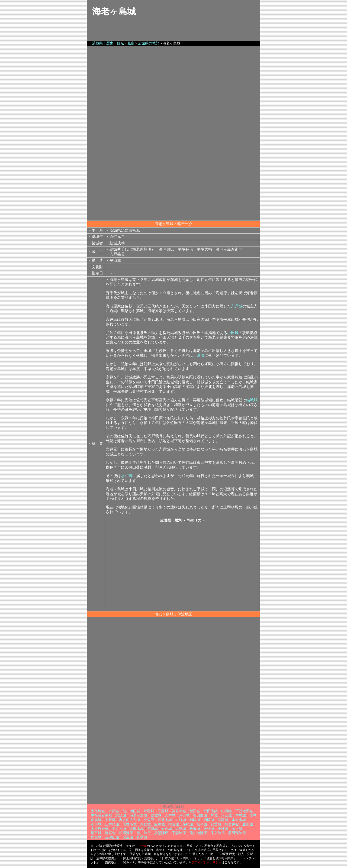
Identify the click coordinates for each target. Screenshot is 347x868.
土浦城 (199, 356)
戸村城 (241, 815)
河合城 (226, 815)
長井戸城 (119, 829)
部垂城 (216, 824)
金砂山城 (112, 837)
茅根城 (188, 824)
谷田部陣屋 (237, 833)
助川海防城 (131, 811)
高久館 (149, 820)
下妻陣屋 (179, 833)
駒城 (214, 815)
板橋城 (195, 829)
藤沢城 (237, 829)
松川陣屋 (144, 833)
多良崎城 (98, 811)
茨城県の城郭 (149, 43)
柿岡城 (195, 820)
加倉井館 (232, 824)
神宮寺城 (179, 811)
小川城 (96, 824)
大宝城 (128, 837)
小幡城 (223, 829)
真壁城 (142, 837)
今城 (253, 815)
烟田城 (96, 833)
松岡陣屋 (126, 833)
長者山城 (165, 820)
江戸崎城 (112, 824)
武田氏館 (211, 811)
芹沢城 (184, 815)
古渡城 (181, 820)
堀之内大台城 (130, 820)
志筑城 (121, 815)
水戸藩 (127, 476)
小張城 (209, 829)
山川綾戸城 (100, 829)
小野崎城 (130, 824)
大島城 (181, 829)
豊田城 (248, 824)
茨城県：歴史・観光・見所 (113, 43)
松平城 (202, 824)
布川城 (152, 829)
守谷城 (163, 811)
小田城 (233, 333)
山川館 (226, 811)
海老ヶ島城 (138, 815)
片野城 (149, 811)
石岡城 (209, 820)
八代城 (145, 824)
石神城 (167, 829)
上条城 (110, 820)
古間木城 (137, 829)
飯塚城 (160, 824)
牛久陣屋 (218, 833)
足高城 (96, 820)
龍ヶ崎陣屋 (198, 833)
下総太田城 (244, 811)
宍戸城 (237, 306)
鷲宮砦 (110, 833)
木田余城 (239, 820)
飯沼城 (195, 811)
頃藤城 (174, 824)
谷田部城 (200, 815)
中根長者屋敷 (101, 815)
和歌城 (223, 820)
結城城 (252, 400)
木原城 (114, 811)
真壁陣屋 (161, 833)
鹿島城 (96, 837)
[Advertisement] (173, 183)
